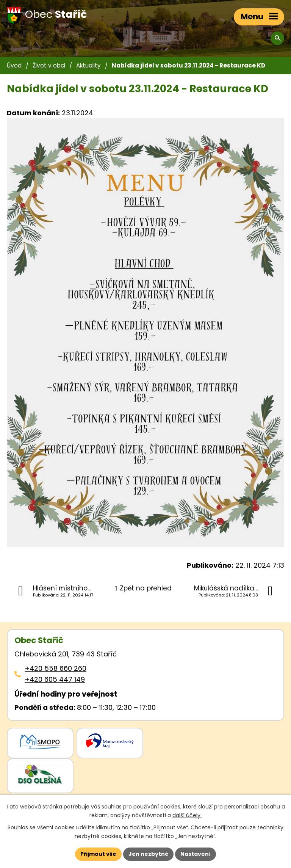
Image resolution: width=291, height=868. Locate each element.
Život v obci (49, 65)
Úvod (14, 65)
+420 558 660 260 (56, 668)
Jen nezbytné (148, 854)
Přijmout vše (98, 854)
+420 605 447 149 (55, 679)
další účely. (187, 815)
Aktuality (88, 65)
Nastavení (196, 854)
